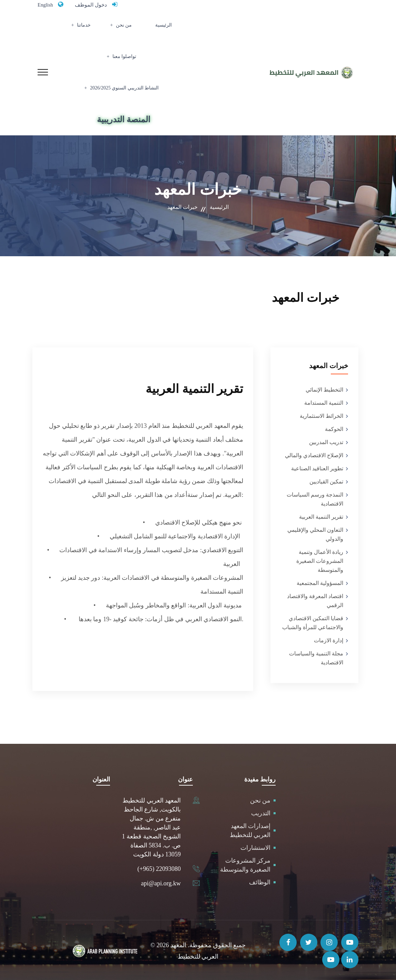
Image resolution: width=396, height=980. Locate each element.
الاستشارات (255, 846)
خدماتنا (116, 30)
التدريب (261, 811)
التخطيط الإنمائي (324, 388)
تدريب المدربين (326, 440)
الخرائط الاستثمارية (321, 414)
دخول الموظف (97, 4)
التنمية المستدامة (324, 401)
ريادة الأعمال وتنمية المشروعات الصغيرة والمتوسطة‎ (320, 559)
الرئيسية (173, 30)
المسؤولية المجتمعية (320, 581)
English (47, 4)
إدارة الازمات (329, 638)
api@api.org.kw (161, 881)
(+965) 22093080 (159, 867)
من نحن (146, 30)
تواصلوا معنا (82, 30)
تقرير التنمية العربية (321, 515)
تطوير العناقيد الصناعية (317, 466)
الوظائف (260, 880)
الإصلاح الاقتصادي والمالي (314, 453)
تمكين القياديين (326, 479)
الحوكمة (334, 427)
